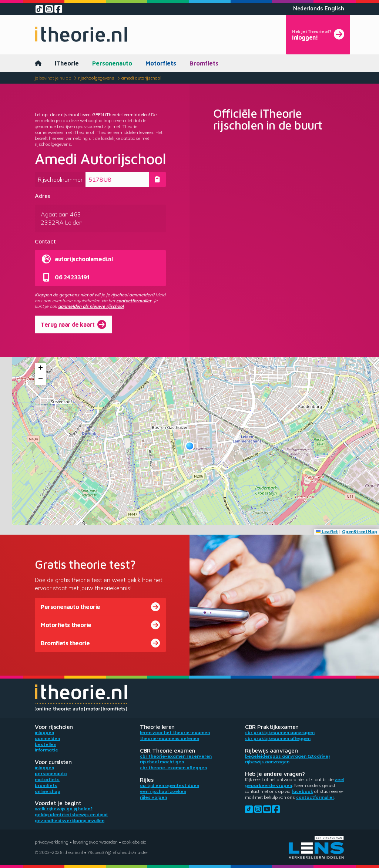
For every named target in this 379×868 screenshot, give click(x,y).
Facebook (302, 791)
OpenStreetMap (360, 531)
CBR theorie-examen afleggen (173, 768)
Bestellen (46, 744)
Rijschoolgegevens (96, 78)
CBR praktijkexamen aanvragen (280, 732)
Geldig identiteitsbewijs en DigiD (71, 815)
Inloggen (44, 732)
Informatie (46, 750)
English (334, 9)
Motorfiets (161, 63)
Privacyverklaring (52, 842)
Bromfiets (204, 63)
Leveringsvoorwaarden (95, 842)
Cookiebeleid (134, 842)
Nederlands (308, 9)
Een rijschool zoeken (163, 791)
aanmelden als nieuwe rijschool (91, 306)
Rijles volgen (153, 797)
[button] (190, 446)
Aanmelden (47, 738)
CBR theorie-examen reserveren (176, 756)
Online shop (48, 791)
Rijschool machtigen (162, 762)
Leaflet (327, 531)
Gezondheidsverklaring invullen (70, 820)
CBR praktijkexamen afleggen (278, 738)
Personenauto (112, 63)
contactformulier (134, 301)
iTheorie (67, 63)
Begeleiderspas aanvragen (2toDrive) (288, 756)
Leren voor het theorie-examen (175, 732)
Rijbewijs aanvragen (267, 762)
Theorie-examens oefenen (170, 738)
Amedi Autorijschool (141, 78)
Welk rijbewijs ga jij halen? (64, 809)
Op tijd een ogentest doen (170, 785)
